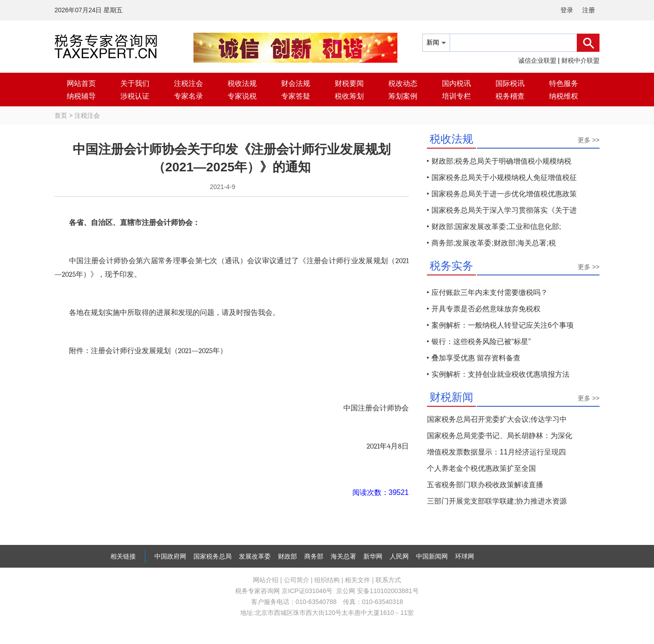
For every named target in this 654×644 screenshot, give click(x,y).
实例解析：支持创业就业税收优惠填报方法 (500, 374)
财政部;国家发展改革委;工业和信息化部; (496, 227)
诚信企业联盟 (537, 60)
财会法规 (296, 83)
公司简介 (297, 580)
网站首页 (81, 83)
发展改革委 (255, 556)
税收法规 (242, 83)
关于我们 (135, 83)
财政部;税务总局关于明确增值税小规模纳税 (501, 161)
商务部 (314, 556)
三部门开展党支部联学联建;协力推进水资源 (497, 501)
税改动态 (403, 83)
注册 (589, 10)
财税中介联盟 (580, 60)
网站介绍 (266, 580)
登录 (567, 10)
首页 (61, 115)
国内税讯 (456, 83)
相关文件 (357, 580)
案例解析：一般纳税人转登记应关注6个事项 (503, 325)
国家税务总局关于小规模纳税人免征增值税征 (504, 177)
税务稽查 (510, 96)
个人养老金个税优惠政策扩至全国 (481, 468)
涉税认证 (135, 96)
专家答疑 (296, 96)
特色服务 (564, 83)
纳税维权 (564, 96)
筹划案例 (403, 96)
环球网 (465, 556)
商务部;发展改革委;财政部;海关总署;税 (494, 243)
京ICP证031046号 (307, 591)
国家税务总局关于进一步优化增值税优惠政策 (504, 194)
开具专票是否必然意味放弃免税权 (486, 309)
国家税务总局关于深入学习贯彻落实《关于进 (504, 210)
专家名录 (188, 96)
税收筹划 (349, 96)
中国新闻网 (432, 556)
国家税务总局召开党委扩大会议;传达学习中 (497, 419)
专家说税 (242, 96)
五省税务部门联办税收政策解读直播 (485, 485)
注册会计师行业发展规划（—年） (159, 351)
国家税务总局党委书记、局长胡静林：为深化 (500, 436)
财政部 (287, 556)
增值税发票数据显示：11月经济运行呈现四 (496, 452)
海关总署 (343, 556)
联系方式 (388, 580)
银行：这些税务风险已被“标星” (481, 342)
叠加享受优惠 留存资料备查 (476, 358)
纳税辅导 (81, 96)
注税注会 (188, 83)
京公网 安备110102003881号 (377, 591)
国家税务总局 (213, 556)
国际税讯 (510, 83)
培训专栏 (456, 96)
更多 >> (589, 140)
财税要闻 (349, 83)
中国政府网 (170, 556)
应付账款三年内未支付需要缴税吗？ (490, 292)
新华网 (373, 556)
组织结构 (327, 580)
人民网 (399, 556)
